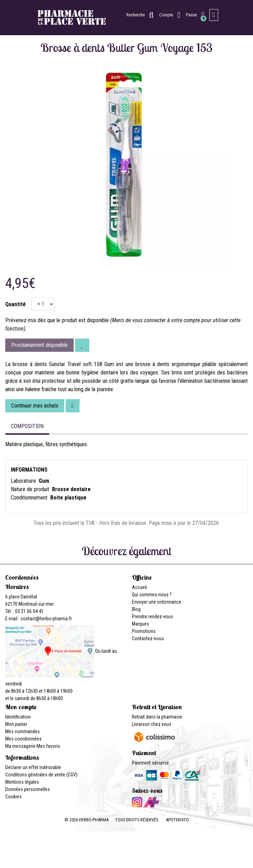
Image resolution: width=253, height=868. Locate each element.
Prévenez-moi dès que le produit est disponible (57, 320)
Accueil (139, 587)
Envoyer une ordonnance (157, 602)
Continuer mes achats (35, 406)
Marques (140, 624)
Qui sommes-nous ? (152, 595)
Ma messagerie (20, 746)
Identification (18, 717)
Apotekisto (177, 820)
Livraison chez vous (152, 724)
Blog (136, 609)
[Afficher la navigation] (214, 15)
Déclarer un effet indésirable (33, 767)
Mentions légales (22, 782)
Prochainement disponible (39, 345)
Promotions (144, 631)
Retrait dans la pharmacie (157, 717)
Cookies (13, 797)
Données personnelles (28, 789)
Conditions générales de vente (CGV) (41, 775)
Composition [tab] (27, 426)
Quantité (16, 304)
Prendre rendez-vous (152, 617)
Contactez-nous (148, 638)
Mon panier (16, 724)
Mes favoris (48, 746)
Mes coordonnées (23, 739)
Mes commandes (23, 731)
